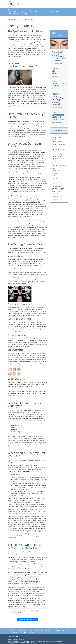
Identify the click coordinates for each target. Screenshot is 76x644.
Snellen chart (12, 263)
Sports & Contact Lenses (56, 71)
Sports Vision (55, 76)
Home (10, 19)
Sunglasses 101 (56, 196)
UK (17, 637)
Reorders (31, 630)
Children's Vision (57, 181)
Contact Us (40, 630)
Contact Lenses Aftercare (18, 12)
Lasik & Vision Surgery (58, 191)
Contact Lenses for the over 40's (59, 83)
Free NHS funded (13, 460)
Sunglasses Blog (57, 199)
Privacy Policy (22, 640)
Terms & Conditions (12, 640)
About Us (32, 632)
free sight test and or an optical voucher (33, 135)
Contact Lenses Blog (57, 108)
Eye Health (55, 194)
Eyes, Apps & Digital (58, 189)
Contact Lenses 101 (37, 12)
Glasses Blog (56, 147)
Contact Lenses (58, 12)
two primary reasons (20, 88)
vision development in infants (25, 467)
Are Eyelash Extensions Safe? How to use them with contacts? (59, 56)
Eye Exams (17, 19)
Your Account (21, 630)
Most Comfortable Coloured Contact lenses (59, 116)
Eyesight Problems (57, 161)
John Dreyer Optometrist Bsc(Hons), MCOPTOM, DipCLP (25, 611)
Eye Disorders (56, 176)
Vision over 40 (55, 89)
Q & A (54, 168)
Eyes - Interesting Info (57, 64)
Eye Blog (24, 14)
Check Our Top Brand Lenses (28, 620)
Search (25, 632)
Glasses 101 (14, 14)
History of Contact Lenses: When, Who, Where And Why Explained (59, 99)
